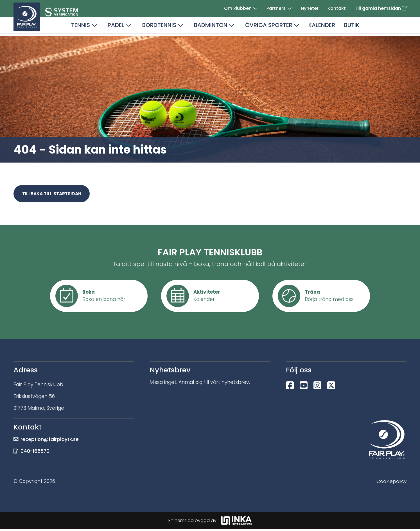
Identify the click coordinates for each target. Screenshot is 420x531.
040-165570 (36, 453)
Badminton (211, 27)
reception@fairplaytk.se (50, 441)
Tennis (81, 27)
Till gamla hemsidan (381, 9)
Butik (352, 27)
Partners (276, 9)
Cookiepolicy (391, 483)
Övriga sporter (269, 27)
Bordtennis (159, 27)
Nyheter (310, 9)
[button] (255, 9)
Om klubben (238, 9)
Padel (116, 27)
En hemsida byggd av (210, 522)
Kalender (322, 27)
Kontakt (337, 9)
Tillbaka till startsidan (53, 194)
